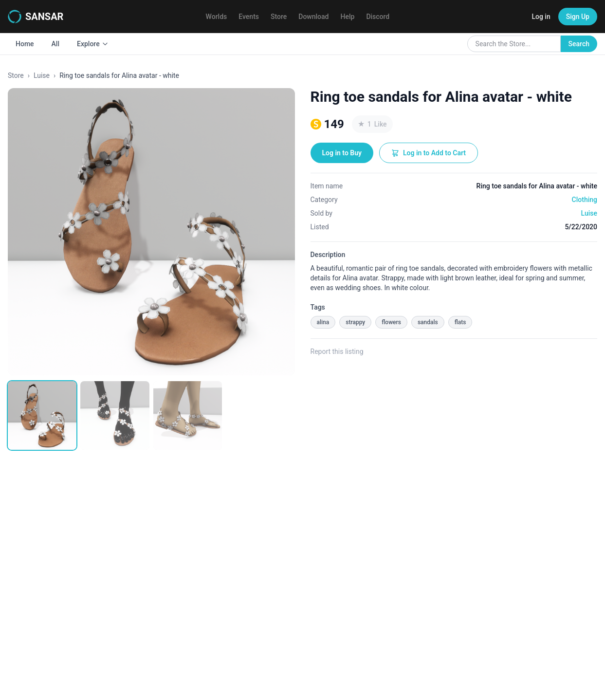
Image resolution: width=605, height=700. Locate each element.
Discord (378, 17)
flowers (391, 322)
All (55, 44)
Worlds (217, 17)
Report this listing (337, 351)
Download (313, 17)
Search (579, 44)
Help (348, 17)
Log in (541, 17)
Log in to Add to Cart (429, 153)
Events (249, 17)
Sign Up (578, 17)
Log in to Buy (342, 153)
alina (323, 322)
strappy (355, 322)
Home (25, 44)
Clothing (585, 200)
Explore (93, 44)
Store (279, 17)
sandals (428, 322)
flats (460, 322)
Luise (42, 75)
